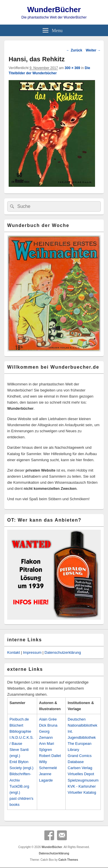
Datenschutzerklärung (63, 652)
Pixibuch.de (19, 719)
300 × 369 (73, 68)
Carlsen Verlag (80, 768)
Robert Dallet (50, 756)
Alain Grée (48, 719)
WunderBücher (54, 10)
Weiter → (93, 50)
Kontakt (14, 652)
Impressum (32, 652)
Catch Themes (68, 860)
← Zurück (74, 50)
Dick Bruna (48, 725)
